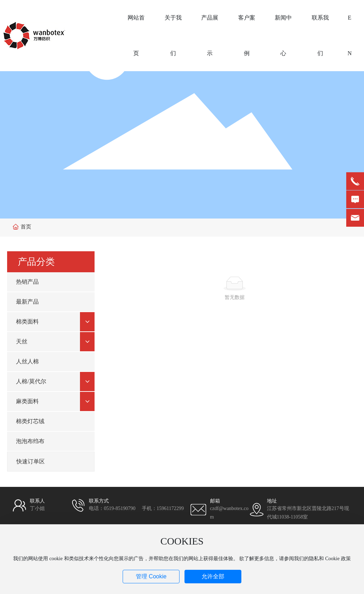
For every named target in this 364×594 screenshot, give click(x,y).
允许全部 (213, 576)
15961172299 (170, 508)
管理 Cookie (151, 576)
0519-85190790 (120, 508)
